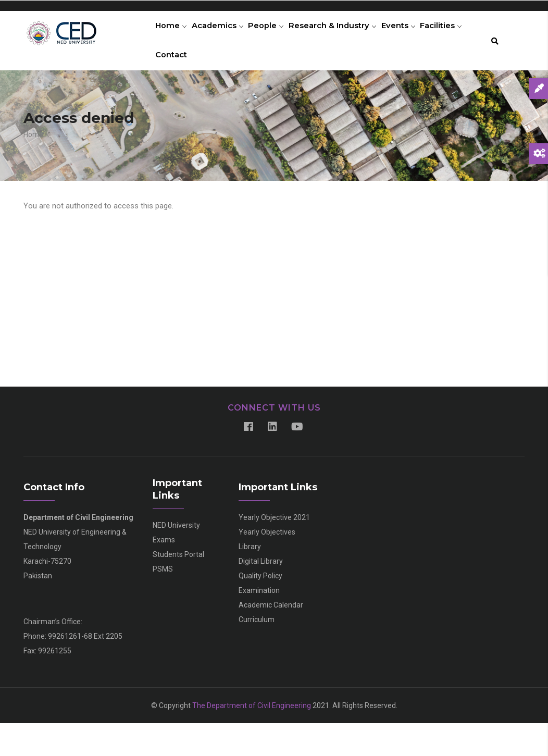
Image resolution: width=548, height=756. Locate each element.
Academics (223, 34)
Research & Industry (344, 34)
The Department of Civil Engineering (252, 738)
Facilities (178, 80)
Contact (225, 80)
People (275, 34)
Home (173, 34)
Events (413, 34)
